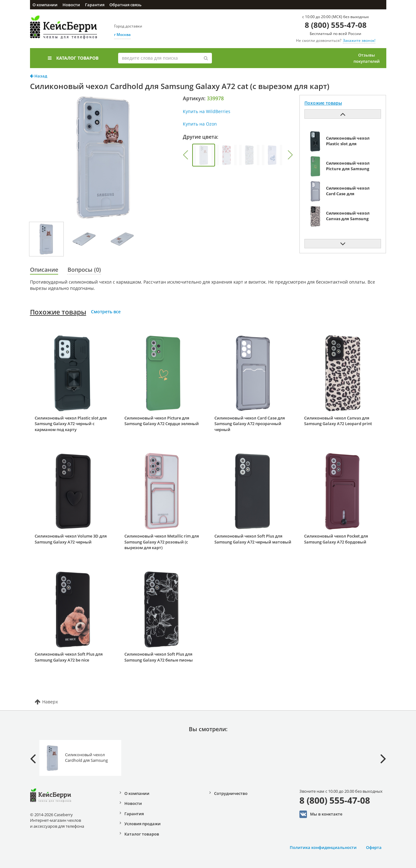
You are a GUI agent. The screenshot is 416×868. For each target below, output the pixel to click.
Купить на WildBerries (207, 111)
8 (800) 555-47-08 (336, 25)
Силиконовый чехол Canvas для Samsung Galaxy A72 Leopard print (338, 421)
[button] (186, 155)
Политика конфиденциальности (323, 847)
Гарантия (95, 5)
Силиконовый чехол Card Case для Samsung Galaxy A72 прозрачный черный (250, 424)
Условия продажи (143, 824)
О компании (45, 5)
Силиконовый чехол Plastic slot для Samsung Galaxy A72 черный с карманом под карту (71, 424)
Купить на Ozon (200, 124)
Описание (44, 270)
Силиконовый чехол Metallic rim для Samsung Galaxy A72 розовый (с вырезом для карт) (162, 542)
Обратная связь (125, 5)
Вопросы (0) (84, 270)
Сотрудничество (231, 793)
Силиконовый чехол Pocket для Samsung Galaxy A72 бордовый (336, 539)
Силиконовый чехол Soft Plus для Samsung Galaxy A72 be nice (69, 657)
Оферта (374, 847)
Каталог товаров (73, 58)
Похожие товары (58, 312)
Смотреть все (106, 312)
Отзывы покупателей (367, 58)
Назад (39, 76)
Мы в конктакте (321, 814)
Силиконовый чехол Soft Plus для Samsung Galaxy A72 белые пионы (159, 657)
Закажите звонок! (359, 40)
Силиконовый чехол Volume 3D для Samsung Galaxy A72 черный (71, 539)
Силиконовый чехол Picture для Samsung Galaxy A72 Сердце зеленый (162, 421)
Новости (71, 5)
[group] (204, 155)
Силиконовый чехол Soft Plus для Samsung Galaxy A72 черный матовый (253, 539)
